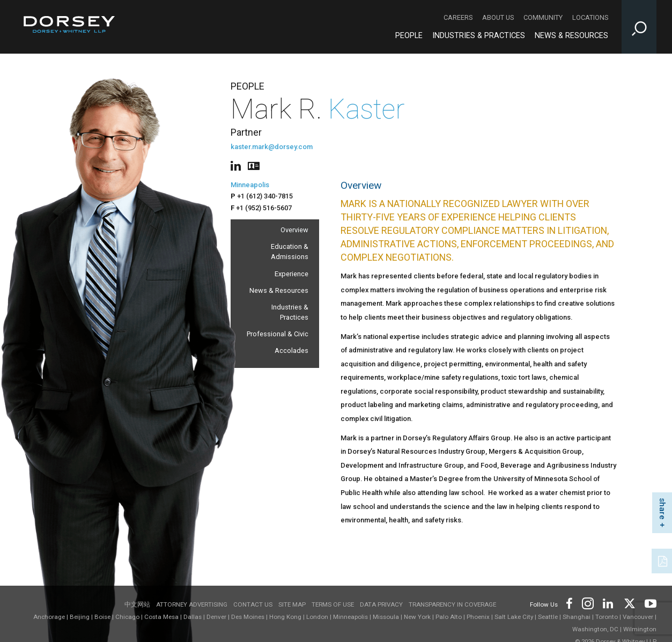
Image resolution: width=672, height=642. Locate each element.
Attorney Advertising (192, 604)
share (662, 509)
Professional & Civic (278, 334)
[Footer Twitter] (629, 603)
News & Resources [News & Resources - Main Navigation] (571, 36)
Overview (294, 230)
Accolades (291, 350)
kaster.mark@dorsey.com (272, 147)
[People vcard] (254, 165)
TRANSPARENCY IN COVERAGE (452, 604)
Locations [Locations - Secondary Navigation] (590, 17)
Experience (291, 274)
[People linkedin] (238, 165)
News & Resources (279, 290)
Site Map (292, 604)
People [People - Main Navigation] (409, 36)
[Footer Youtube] (649, 603)
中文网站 (137, 604)
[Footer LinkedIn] (608, 603)
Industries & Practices (290, 312)
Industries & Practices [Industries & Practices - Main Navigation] (479, 36)
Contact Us (253, 604)
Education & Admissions (290, 252)
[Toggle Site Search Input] (639, 27)
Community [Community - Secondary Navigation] (543, 17)
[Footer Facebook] (569, 603)
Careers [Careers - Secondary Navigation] (458, 17)
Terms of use (333, 604)
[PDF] (663, 560)
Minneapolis (250, 185)
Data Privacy (381, 604)
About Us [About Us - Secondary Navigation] (498, 17)
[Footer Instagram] (587, 603)
